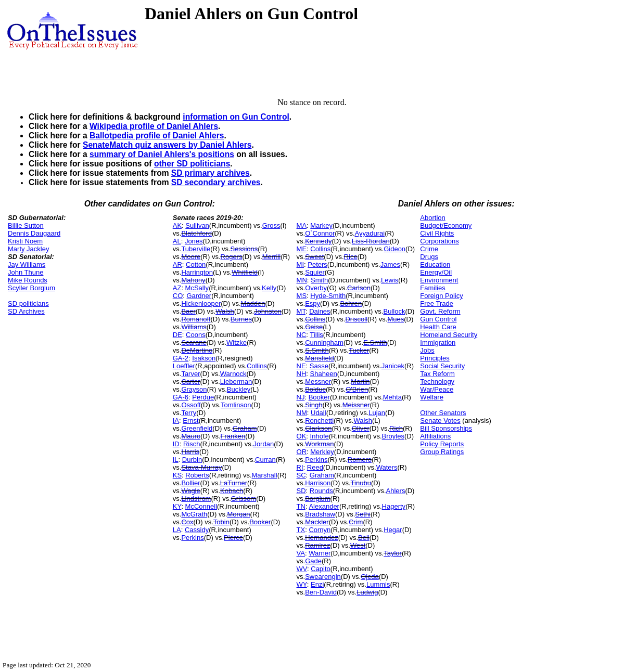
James (390, 264)
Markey (321, 225)
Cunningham (324, 343)
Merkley (322, 452)
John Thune (26, 272)
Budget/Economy (446, 225)
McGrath (194, 514)
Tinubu (361, 483)
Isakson (204, 358)
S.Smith (317, 350)
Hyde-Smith (328, 296)
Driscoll (356, 319)
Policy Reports (442, 444)
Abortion (432, 218)
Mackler (317, 522)
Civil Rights (437, 233)
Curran (265, 460)
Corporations (439, 241)
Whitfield (245, 272)
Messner (318, 382)
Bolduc (315, 389)
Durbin (192, 460)
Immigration (438, 343)
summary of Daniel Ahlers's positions (162, 154)
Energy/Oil (436, 272)
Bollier (190, 483)
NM (302, 413)
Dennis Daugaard (34, 233)
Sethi (363, 514)
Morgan (239, 514)
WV (302, 569)
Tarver (190, 374)
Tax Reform (437, 374)
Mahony (193, 280)
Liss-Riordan (371, 241)
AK (177, 225)
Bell (364, 538)
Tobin (221, 522)
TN (301, 506)
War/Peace (437, 389)
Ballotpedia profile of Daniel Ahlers (157, 135)
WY (302, 584)
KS (177, 475)
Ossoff (191, 405)
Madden (253, 303)
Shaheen (324, 374)
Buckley (239, 389)
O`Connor (320, 233)
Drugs (429, 257)
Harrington (197, 272)
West (358, 545)
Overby (316, 288)
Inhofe (320, 436)
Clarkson (318, 428)
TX (301, 530)
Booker (260, 522)
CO (178, 296)
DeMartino (197, 350)
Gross (271, 225)
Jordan (263, 444)
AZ (177, 288)
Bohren (351, 303)
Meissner (356, 405)
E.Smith (375, 343)
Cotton (196, 264)
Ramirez (317, 545)
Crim (356, 522)
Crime (429, 249)
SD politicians (28, 303)
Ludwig (367, 592)
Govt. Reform (440, 311)
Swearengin (323, 577)
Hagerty (394, 506)
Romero (360, 460)
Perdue (203, 397)
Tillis (316, 335)
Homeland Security (449, 335)
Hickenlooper (201, 303)
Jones (194, 241)
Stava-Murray (201, 467)
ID (176, 444)
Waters (387, 467)
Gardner (199, 296)
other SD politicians (192, 164)
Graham (245, 428)
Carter (190, 382)
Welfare (432, 397)
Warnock (233, 374)
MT (301, 311)
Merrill (271, 257)
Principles (435, 358)
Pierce (233, 538)
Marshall (265, 475)
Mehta (392, 397)
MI (300, 264)
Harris (190, 452)
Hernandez (322, 538)
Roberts (197, 475)
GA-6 (181, 397)
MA (302, 225)
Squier (315, 272)
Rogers (232, 257)
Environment (439, 280)
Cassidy (197, 530)
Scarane (194, 343)
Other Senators (443, 413)
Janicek (393, 366)
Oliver (361, 428)
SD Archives (26, 311)
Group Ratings (442, 452)
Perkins (192, 538)
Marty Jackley (28, 249)
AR (177, 264)
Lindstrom (196, 499)
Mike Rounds (28, 280)
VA (301, 553)
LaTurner (234, 483)
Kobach (232, 491)
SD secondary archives (216, 182)
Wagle (190, 491)
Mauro (191, 436)
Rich (396, 428)
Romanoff (196, 319)
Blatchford (196, 233)
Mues (396, 319)
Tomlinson (236, 405)
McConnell (201, 506)
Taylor (393, 553)
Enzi (317, 584)
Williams (194, 327)
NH (302, 374)
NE (301, 366)
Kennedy (318, 241)
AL (177, 241)
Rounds (321, 491)
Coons (196, 335)
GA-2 (181, 358)
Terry (189, 413)
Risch (192, 444)
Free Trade (437, 303)
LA (177, 530)
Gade (313, 561)
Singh (314, 405)
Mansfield (320, 358)
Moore (191, 257)
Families (432, 288)
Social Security (442, 366)
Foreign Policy (441, 296)
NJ (301, 397)
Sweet (314, 257)
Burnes (241, 319)
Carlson (359, 288)
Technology (437, 382)
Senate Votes (440, 421)
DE (177, 335)
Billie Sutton (26, 225)
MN (302, 280)
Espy (313, 303)
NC (302, 335)
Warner (320, 553)
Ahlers (396, 491)
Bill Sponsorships (446, 428)
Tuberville (196, 249)
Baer (188, 311)
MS (302, 296)
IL (176, 460)
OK (302, 436)
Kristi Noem (25, 241)
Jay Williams (27, 264)
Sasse (319, 366)
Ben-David (321, 592)
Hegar (393, 530)
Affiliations (435, 436)
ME (302, 249)
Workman (319, 444)
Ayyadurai (370, 233)
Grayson (194, 389)
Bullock (394, 311)
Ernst (190, 421)
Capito (321, 569)
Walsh (225, 311)
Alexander (324, 506)
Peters (317, 264)
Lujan (377, 413)
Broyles (393, 436)
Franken (233, 436)
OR (302, 452)
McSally (197, 288)
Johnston (268, 311)
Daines (320, 311)
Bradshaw (320, 514)
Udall (319, 413)
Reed (315, 467)
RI (300, 467)
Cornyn (320, 530)
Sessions (244, 249)
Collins (257, 366)
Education (435, 264)
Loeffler (184, 366)
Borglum (317, 499)
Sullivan (197, 225)
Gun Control (438, 319)
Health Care (438, 327)
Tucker (359, 350)
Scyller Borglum (31, 288)
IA (176, 421)
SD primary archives (211, 173)
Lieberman (236, 382)
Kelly (269, 288)
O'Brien (357, 389)
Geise (314, 327)
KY (177, 506)
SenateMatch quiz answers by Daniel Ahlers (167, 145)
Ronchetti (319, 421)
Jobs (427, 350)
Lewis (390, 280)
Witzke (237, 343)
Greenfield (197, 428)
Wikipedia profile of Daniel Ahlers (154, 126)
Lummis (378, 584)
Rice (351, 257)
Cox (187, 522)
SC (301, 475)
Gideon (394, 249)
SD (301, 491)
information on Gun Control (236, 117)
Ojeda (370, 577)
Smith (319, 280)
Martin (360, 382)
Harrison (318, 483)
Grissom (244, 499)
